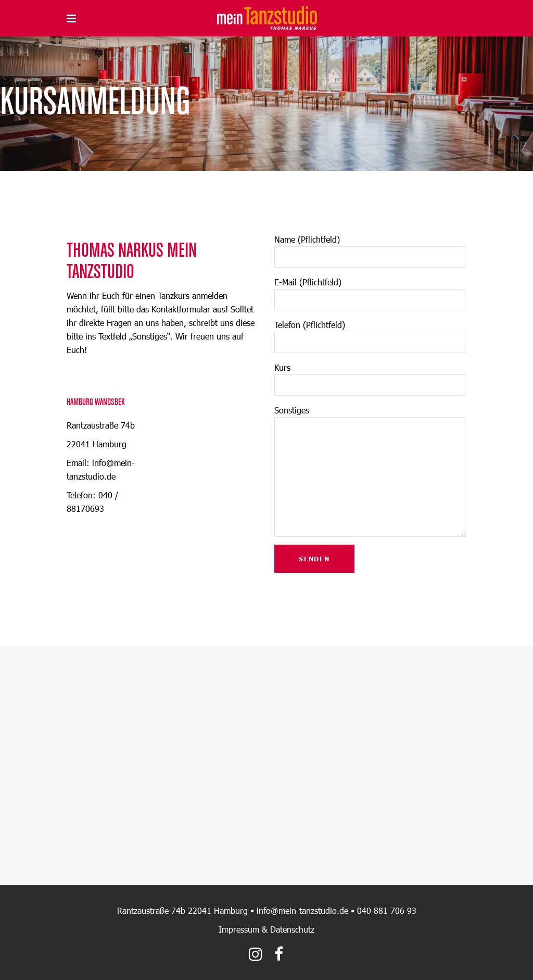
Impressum (239, 929)
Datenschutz (292, 929)
